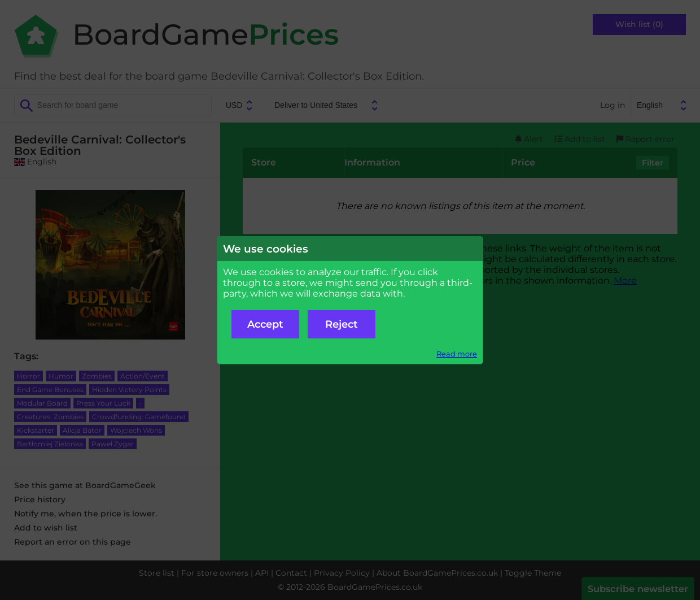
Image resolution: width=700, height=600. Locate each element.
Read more (457, 354)
